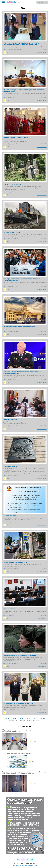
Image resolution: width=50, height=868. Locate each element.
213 (11, 718)
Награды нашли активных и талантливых (19, 703)
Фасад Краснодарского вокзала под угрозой (19, 327)
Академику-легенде (10, 466)
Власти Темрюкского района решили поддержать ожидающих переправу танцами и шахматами (21, 44)
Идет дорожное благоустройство (15, 562)
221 (39, 718)
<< (6, 718)
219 (32, 718)
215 (18, 718)
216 (21, 718)
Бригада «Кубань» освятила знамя (16, 138)
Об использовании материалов (25, 866)
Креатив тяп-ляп (10, 516)
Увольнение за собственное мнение (20, 753)
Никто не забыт (9, 609)
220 (35, 718)
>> (44, 718)
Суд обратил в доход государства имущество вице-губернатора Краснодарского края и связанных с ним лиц (24, 773)
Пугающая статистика (12, 232)
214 (14, 718)
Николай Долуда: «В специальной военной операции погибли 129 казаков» (23, 372)
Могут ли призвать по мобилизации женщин (20, 655)
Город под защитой (10, 420)
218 (28, 718)
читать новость (42, 52)
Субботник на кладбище (12, 184)
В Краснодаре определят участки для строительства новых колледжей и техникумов (23, 730)
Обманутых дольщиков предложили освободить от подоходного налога (22, 279)
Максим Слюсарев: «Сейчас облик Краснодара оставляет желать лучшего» (24, 90)
